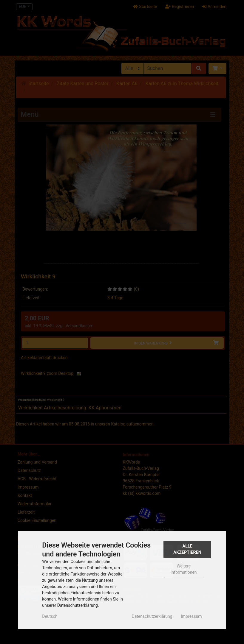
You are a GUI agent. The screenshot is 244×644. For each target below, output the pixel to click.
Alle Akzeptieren (187, 549)
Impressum (191, 616)
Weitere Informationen (184, 569)
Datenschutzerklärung (152, 616)
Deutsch (50, 616)
